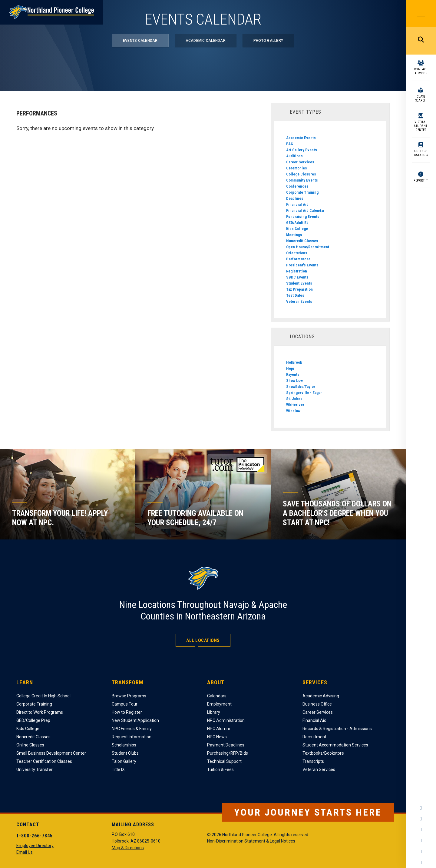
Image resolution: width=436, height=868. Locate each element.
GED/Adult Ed (297, 223)
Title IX (118, 770)
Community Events (302, 180)
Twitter (421, 830)
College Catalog (421, 153)
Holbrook (294, 362)
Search (421, 41)
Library (214, 712)
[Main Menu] (421, 14)
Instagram (421, 819)
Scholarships (124, 745)
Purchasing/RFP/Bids (228, 753)
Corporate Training (302, 192)
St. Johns (294, 399)
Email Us (25, 852)
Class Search (421, 98)
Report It (421, 180)
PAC (290, 144)
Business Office (317, 704)
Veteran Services (319, 770)
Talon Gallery (124, 761)
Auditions (294, 156)
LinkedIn (421, 852)
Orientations (297, 253)
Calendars (217, 696)
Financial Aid (297, 204)
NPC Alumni (218, 729)
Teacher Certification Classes (44, 761)
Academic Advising (321, 696)
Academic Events (301, 138)
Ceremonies (297, 168)
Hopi (290, 368)
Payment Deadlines (226, 745)
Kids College (297, 229)
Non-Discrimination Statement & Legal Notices (251, 841)
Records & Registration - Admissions (337, 729)
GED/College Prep (33, 720)
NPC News (217, 737)
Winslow (293, 411)
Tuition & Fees (220, 770)
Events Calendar (140, 41)
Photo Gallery (268, 41)
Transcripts (313, 761)
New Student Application (135, 720)
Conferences (297, 186)
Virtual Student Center (421, 126)
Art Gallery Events (302, 150)
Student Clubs (125, 753)
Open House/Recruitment (308, 247)
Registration (297, 271)
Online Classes (30, 745)
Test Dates (295, 295)
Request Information (132, 737)
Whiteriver (295, 405)
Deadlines (295, 198)
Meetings (294, 235)
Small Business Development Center (51, 753)
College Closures (301, 174)
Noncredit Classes (302, 241)
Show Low (294, 381)
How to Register (127, 712)
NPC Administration (226, 720)
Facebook (421, 808)
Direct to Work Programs (40, 712)
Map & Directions (128, 848)
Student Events (299, 283)
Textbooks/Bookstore (323, 753)
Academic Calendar (206, 41)
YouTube (421, 841)
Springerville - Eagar (304, 393)
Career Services (300, 162)
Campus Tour (125, 704)
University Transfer (35, 770)
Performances (298, 259)
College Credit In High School (43, 696)
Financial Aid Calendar (305, 210)
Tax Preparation (299, 289)
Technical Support (224, 761)
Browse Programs (129, 696)
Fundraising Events (303, 217)
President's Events (302, 265)
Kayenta (293, 374)
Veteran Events (299, 301)
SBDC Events (297, 277)
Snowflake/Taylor (301, 387)
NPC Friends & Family (132, 729)
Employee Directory (35, 846)
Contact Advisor (421, 71)
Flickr (421, 863)
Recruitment (314, 737)
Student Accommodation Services (335, 745)
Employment (219, 704)
